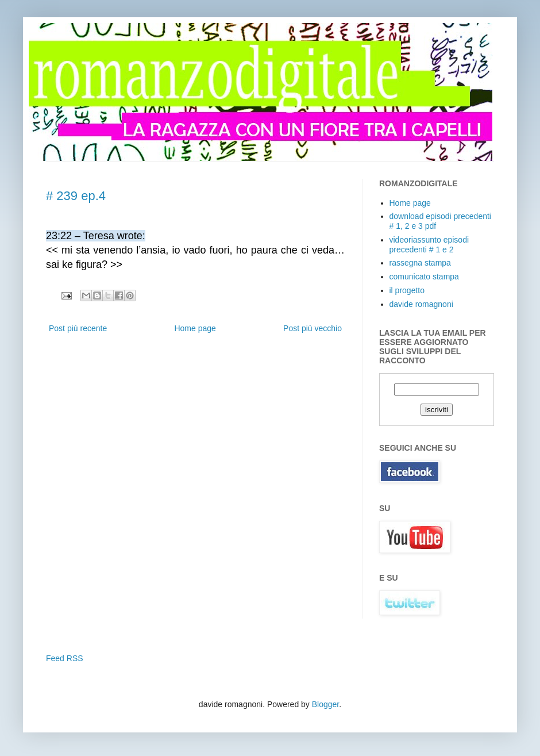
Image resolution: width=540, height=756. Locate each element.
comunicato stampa (424, 277)
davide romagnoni (421, 304)
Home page (195, 328)
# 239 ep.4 (76, 196)
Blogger (325, 704)
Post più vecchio (313, 328)
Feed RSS (65, 658)
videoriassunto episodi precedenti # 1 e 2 (429, 245)
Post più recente (78, 328)
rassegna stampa (420, 263)
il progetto (407, 290)
